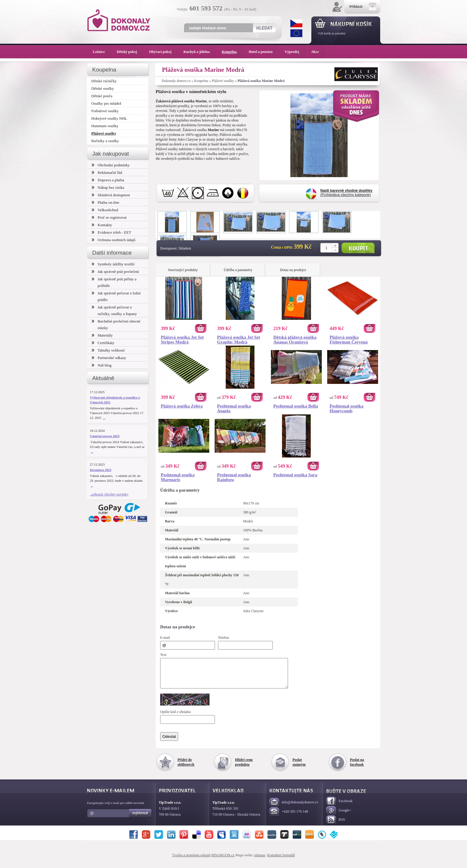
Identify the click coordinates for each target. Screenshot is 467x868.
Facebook (339, 807)
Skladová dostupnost (111, 195)
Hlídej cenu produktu (244, 767)
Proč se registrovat (109, 217)
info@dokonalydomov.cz (294, 808)
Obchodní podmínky (111, 165)
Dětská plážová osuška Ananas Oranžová (295, 340)
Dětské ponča (102, 96)
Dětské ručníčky (104, 81)
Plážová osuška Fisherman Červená (349, 340)
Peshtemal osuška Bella (296, 406)
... (104, 418)
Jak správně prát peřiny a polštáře (114, 282)
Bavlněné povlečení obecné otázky (116, 324)
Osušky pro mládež (106, 103)
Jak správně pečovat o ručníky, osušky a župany (114, 310)
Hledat (264, 28)
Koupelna (201, 81)
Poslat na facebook (357, 767)
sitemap (260, 861)
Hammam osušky (105, 126)
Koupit (358, 248)
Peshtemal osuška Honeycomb (347, 408)
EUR (296, 33)
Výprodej (295, 52)
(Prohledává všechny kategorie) (346, 193)
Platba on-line (105, 202)
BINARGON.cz (223, 861)
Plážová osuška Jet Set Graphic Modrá (239, 340)
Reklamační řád (107, 172)
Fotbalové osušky (105, 111)
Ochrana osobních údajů (113, 240)
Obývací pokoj (163, 52)
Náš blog (102, 365)
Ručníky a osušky (105, 141)
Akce (316, 52)
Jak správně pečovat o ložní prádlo (116, 296)
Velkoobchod (105, 210)
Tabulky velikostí (108, 350)
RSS (335, 825)
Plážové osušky (223, 81)
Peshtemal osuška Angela (234, 408)
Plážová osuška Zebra (182, 406)
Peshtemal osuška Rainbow (234, 477)
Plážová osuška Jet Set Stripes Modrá (182, 340)
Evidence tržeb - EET (111, 232)
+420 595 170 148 (289, 817)
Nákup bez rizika (108, 187)
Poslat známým (299, 767)
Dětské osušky (103, 88)
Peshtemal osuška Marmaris (178, 477)
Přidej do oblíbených (186, 767)
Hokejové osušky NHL (109, 118)
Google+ (339, 816)
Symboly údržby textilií (113, 264)
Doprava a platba (108, 180)
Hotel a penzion (264, 52)
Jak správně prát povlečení (115, 272)
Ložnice (102, 52)
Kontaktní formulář (281, 861)
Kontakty (102, 225)
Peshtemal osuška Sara (295, 475)
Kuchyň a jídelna (200, 52)
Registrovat (141, 819)
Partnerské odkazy (109, 358)
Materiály (102, 335)
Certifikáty (103, 343)
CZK (296, 23)
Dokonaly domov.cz (176, 81)
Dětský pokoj (130, 52)
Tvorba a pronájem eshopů (191, 861)
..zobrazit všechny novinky (109, 494)
